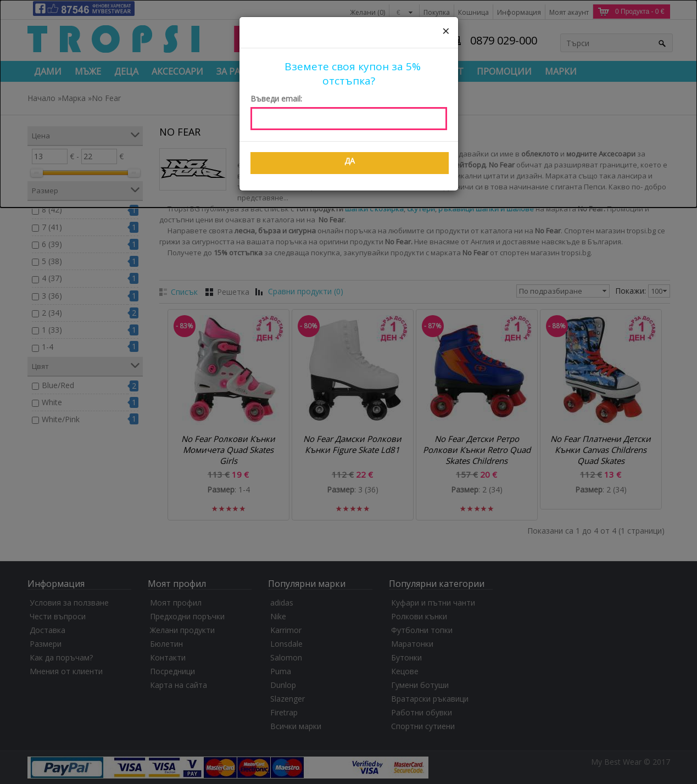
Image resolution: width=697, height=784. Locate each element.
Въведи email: (276, 99)
